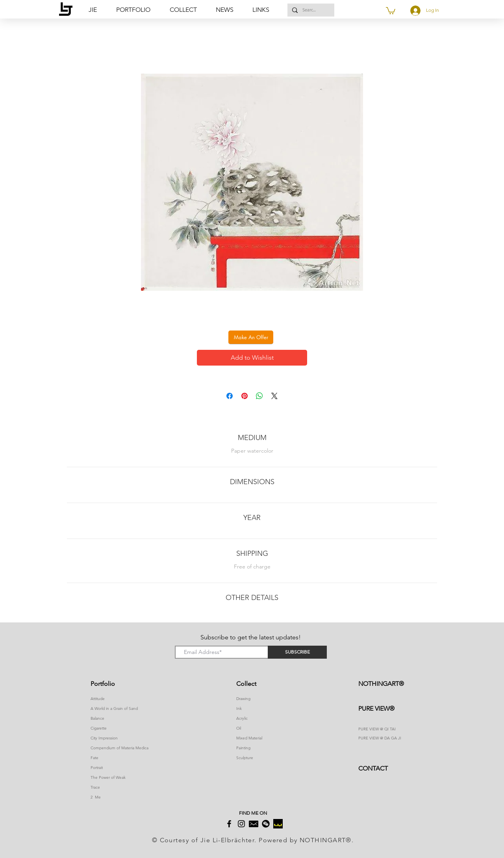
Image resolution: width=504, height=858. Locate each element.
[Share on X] (274, 396)
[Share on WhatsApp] (259, 396)
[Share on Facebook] (230, 396)
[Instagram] (241, 824)
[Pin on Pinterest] (245, 396)
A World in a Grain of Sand (114, 708)
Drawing (243, 699)
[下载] (278, 824)
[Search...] (310, 10)
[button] (264, 10)
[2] (254, 824)
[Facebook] (229, 824)
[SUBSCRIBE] (297, 652)
